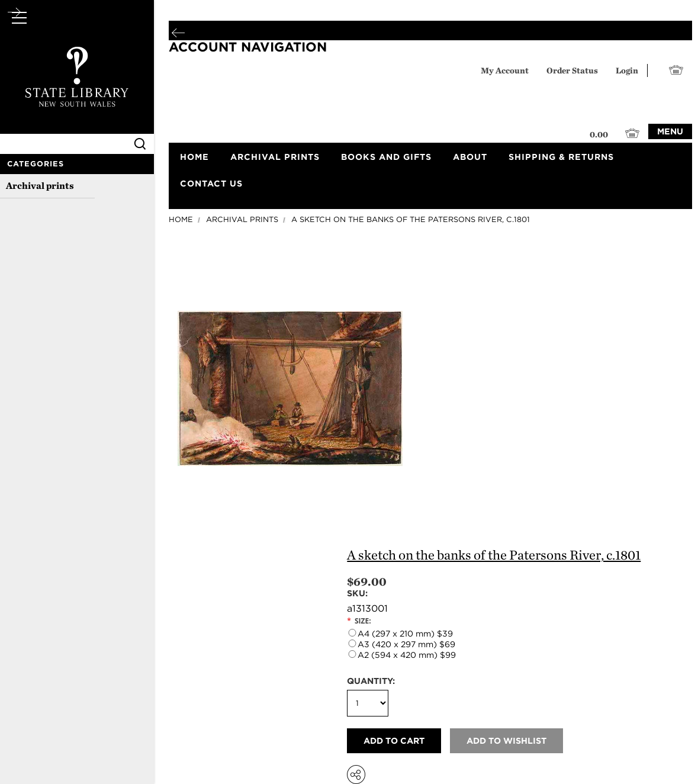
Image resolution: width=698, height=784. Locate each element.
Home (181, 219)
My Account (505, 70)
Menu (670, 131)
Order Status (572, 70)
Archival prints (40, 186)
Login (627, 70)
